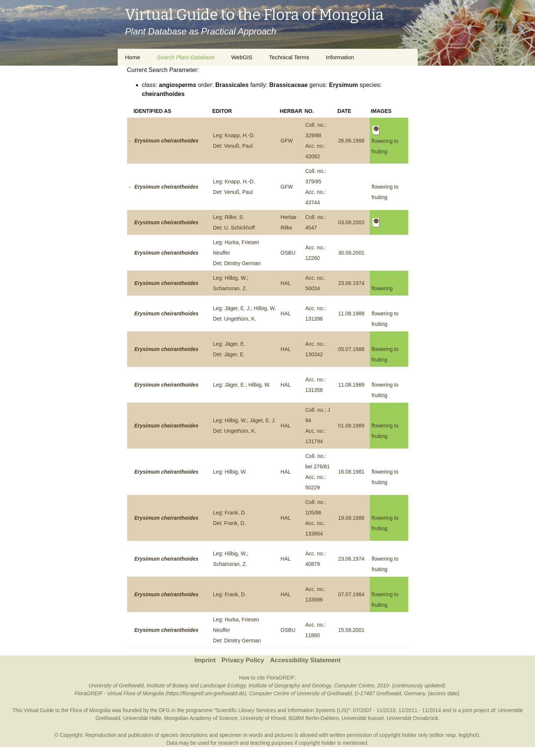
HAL (285, 283)
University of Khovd (263, 718)
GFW (287, 141)
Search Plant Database (186, 57)
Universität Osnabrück (412, 718)
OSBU (288, 253)
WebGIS (242, 57)
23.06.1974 (351, 283)
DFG (165, 710)
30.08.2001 (351, 253)
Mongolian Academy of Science (201, 718)
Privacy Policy (243, 660)
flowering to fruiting (385, 141)
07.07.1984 (351, 594)
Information (340, 57)
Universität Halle (142, 718)
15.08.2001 (351, 630)
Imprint (205, 660)
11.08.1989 (351, 313)
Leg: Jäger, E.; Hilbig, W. (242, 385)
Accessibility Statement (305, 660)
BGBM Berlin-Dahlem (314, 718)
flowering (382, 288)
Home (133, 57)
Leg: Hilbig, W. (230, 472)
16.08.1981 (351, 472)
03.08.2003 (351, 222)
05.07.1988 (351, 349)
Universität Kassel (363, 718)
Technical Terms (289, 57)
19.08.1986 (351, 518)
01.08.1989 (351, 426)
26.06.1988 (351, 141)
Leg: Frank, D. (230, 594)
